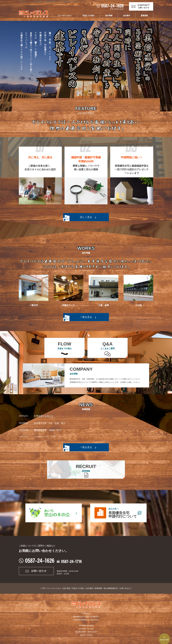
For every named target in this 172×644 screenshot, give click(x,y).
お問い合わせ (124, 588)
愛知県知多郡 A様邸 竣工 (48, 430)
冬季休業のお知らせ (44, 416)
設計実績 (109, 16)
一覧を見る (86, 317)
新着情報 (144, 16)
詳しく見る (86, 217)
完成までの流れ (88, 16)
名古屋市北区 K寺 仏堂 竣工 (50, 423)
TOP (44, 588)
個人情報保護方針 (110, 588)
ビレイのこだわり (65, 16)
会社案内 (127, 16)
